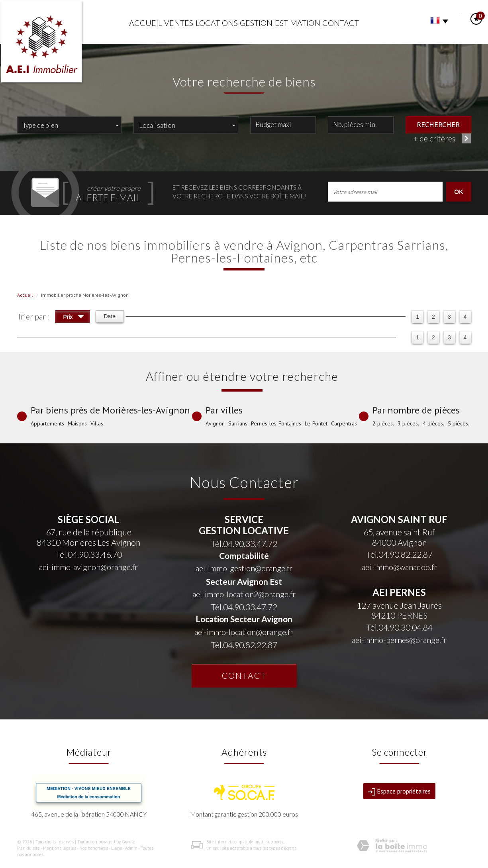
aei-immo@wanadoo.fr (399, 567)
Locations (217, 23)
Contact (341, 23)
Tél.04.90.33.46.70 (89, 554)
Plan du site (28, 848)
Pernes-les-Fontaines (276, 423)
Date (110, 316)
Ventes (179, 23)
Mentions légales (60, 848)
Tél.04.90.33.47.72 (244, 544)
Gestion (256, 23)
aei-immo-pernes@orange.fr (399, 640)
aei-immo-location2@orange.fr (244, 594)
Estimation (298, 23)
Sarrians (238, 423)
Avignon (215, 423)
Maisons (77, 423)
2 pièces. (383, 423)
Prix (74, 318)
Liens (117, 848)
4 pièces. (433, 423)
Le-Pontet (316, 423)
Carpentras (344, 423)
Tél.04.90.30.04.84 (399, 627)
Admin (131, 848)
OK (459, 191)
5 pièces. (459, 423)
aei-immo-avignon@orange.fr (88, 567)
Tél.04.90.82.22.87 (244, 645)
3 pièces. (408, 423)
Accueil (146, 23)
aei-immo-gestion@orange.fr (244, 568)
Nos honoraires (94, 848)
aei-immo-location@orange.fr (244, 632)
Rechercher (438, 124)
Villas (97, 423)
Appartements (47, 423)
